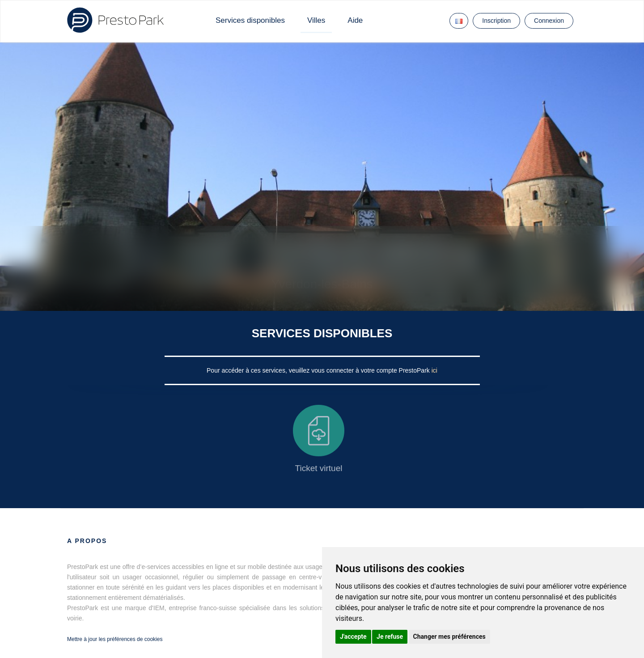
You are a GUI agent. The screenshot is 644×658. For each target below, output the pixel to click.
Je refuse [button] (390, 637)
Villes (316, 20)
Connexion (549, 21)
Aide (355, 20)
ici (434, 370)
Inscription (496, 21)
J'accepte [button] (353, 637)
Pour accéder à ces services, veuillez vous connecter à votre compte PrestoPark (319, 370)
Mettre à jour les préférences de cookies (115, 639)
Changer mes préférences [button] (449, 637)
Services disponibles (250, 20)
